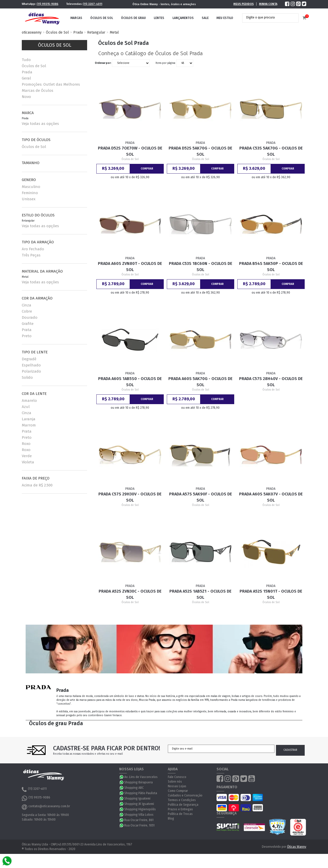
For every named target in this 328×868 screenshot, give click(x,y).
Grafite (28, 324)
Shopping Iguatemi (137, 799)
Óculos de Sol (102, 18)
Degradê (29, 359)
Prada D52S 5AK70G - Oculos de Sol (200, 151)
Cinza (27, 305)
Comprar (147, 169)
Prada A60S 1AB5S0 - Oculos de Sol (130, 382)
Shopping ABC (134, 788)
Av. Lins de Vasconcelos (141, 777)
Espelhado (31, 365)
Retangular (96, 32)
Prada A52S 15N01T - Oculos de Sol (271, 594)
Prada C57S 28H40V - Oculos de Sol (271, 382)
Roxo (26, 444)
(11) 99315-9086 (48, 4)
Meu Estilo (225, 18)
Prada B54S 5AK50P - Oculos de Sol (271, 267)
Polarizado (31, 371)
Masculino (31, 187)
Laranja (29, 419)
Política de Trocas (180, 814)
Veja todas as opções (40, 124)
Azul (26, 407)
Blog (171, 819)
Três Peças (31, 255)
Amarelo (29, 401)
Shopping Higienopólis (140, 809)
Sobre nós (175, 782)
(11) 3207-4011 (93, 4)
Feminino (30, 193)
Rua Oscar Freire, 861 (139, 820)
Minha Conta (268, 4)
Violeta (28, 462)
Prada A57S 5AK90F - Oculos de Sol (201, 497)
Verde (27, 456)
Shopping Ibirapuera (139, 782)
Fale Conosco (177, 777)
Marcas (76, 18)
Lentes (159, 18)
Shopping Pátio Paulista (141, 793)
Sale (205, 18)
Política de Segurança (183, 805)
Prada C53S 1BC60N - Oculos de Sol (201, 267)
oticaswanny (32, 32)
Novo (26, 97)
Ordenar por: (103, 63)
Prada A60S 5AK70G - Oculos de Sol (200, 382)
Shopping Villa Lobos (139, 815)
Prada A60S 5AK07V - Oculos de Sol (271, 497)
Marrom (29, 425)
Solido (27, 377)
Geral (26, 78)
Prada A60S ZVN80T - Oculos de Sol (130, 267)
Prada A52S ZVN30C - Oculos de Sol (130, 594)
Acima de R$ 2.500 (37, 485)
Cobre (27, 311)
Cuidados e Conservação (185, 795)
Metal (114, 32)
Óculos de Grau (133, 18)
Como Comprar (178, 791)
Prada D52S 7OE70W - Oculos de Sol (130, 151)
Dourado (30, 317)
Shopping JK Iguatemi (139, 804)
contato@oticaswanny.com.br (46, 807)
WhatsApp (122, 777)
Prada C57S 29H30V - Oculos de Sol (130, 497)
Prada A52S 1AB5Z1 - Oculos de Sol (200, 594)
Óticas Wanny (297, 847)
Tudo (26, 60)
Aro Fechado (33, 249)
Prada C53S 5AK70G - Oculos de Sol (271, 151)
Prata (27, 330)
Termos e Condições (182, 800)
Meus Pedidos (244, 4)
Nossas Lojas (177, 786)
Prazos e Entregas (180, 809)
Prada (78, 32)
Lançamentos (183, 18)
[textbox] (266, 17)
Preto (27, 336)
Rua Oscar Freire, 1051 (139, 825)
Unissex (29, 199)
